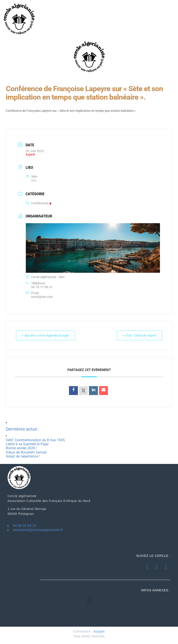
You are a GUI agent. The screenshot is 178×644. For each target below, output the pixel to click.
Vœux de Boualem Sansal (26, 452)
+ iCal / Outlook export (139, 335)
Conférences (39, 203)
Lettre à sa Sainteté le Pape (27, 444)
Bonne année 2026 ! (21, 448)
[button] (89, 601)
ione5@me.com (42, 297)
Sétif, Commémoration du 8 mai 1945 (35, 440)
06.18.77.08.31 (42, 287)
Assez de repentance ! (23, 456)
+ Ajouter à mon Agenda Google (46, 335)
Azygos (99, 631)
